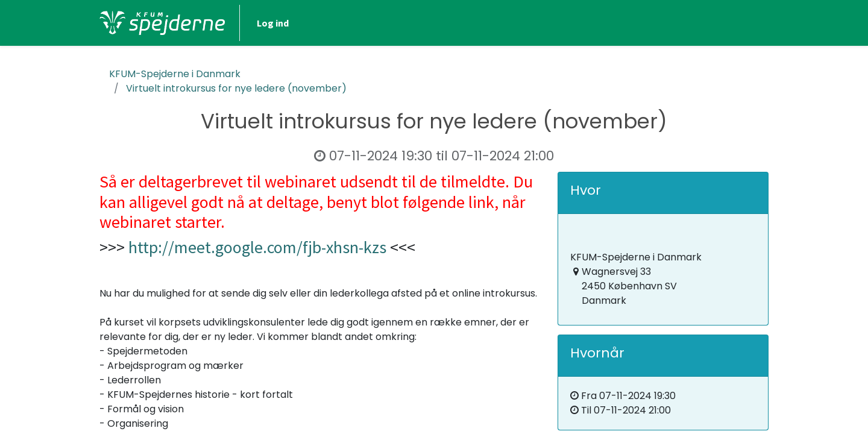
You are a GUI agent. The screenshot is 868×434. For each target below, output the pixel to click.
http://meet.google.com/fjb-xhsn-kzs (257, 247)
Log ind (273, 23)
